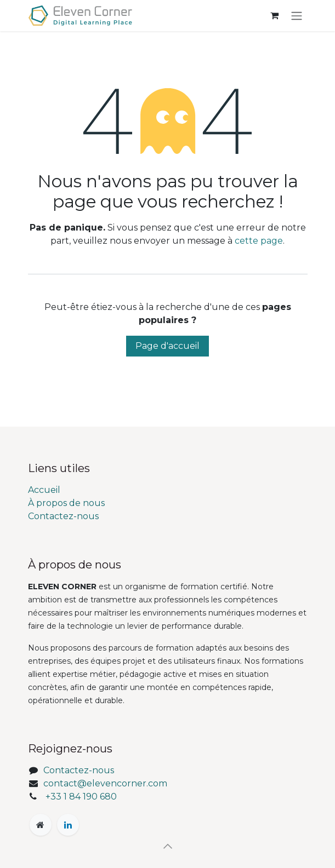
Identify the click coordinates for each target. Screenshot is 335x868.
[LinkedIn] (68, 825)
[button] (168, 846)
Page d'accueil (167, 346)
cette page (259, 241)
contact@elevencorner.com (105, 783)
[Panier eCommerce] (275, 15)
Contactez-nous (63, 516)
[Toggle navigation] (297, 16)
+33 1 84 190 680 (81, 797)
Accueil (44, 490)
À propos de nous (66, 503)
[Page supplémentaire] (41, 825)
